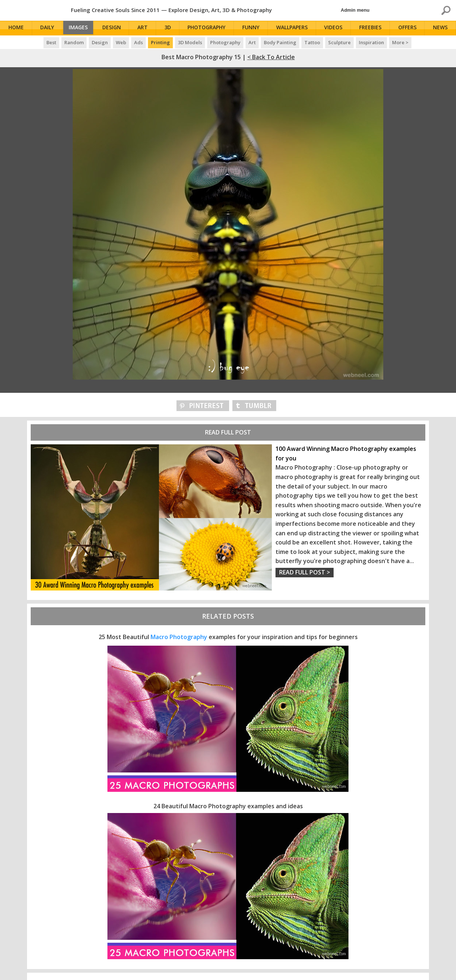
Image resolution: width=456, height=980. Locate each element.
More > (400, 42)
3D (171, 28)
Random (74, 42)
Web (121, 42)
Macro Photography (179, 637)
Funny (253, 28)
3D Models (190, 42)
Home (16, 28)
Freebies (372, 28)
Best (51, 42)
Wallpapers (294, 28)
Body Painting (280, 42)
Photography (209, 28)
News (441, 28)
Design (115, 28)
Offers (408, 28)
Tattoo (312, 42)
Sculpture (339, 42)
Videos (335, 28)
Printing (160, 42)
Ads (138, 42)
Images (80, 28)
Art (146, 28)
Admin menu (355, 10)
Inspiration (371, 42)
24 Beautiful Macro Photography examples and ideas (228, 806)
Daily (47, 28)
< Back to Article (271, 57)
